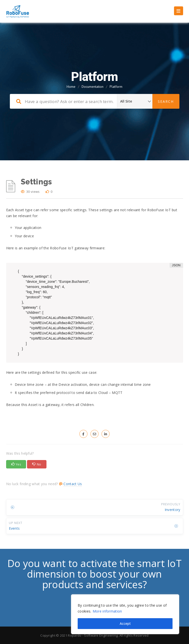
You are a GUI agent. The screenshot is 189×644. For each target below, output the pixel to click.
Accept (125, 623)
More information (107, 611)
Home (71, 87)
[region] (125, 614)
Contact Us (73, 484)
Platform (116, 87)
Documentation (93, 87)
